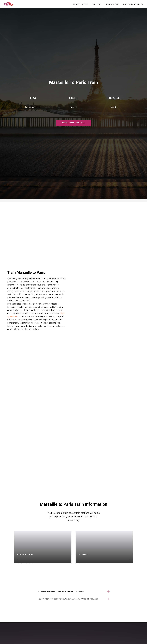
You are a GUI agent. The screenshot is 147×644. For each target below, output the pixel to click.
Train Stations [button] (112, 4)
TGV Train (96, 4)
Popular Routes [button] (80, 4)
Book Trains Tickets (133, 4)
